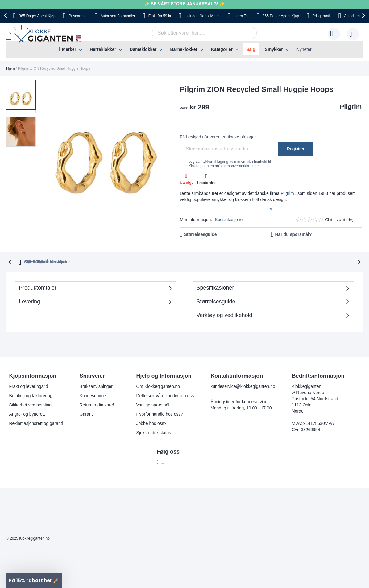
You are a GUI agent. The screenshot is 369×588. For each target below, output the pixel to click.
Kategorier (222, 49)
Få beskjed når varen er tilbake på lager (218, 137)
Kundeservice (93, 395)
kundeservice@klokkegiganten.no (243, 386)
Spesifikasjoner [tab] (215, 287)
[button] (21, 126)
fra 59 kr (160, 16)
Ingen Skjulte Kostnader (290, 261)
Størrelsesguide (201, 234)
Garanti (87, 413)
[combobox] (204, 33)
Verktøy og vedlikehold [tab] (224, 315)
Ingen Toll (176, 261)
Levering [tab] (29, 301)
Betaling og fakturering (31, 395)
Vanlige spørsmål (153, 404)
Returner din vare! (97, 404)
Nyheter (304, 49)
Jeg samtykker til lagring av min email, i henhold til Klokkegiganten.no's (230, 164)
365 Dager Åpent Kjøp (83, 261)
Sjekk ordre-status (153, 432)
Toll (241, 16)
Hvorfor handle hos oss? (160, 413)
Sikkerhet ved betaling (30, 404)
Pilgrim (351, 107)
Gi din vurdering (340, 220)
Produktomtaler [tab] (38, 287)
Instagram (171, 472)
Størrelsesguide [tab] (216, 301)
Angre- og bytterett (27, 413)
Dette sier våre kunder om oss (165, 395)
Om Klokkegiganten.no (158, 386)
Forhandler (118, 16)
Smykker (274, 49)
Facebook (171, 462)
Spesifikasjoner (229, 220)
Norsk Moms (202, 16)
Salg (251, 49)
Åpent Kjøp (37, 16)
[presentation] (6, 16)
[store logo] (45, 34)
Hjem (10, 68)
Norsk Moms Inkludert (226, 261)
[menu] (184, 49)
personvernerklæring (239, 166)
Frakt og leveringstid (28, 386)
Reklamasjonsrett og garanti (36, 423)
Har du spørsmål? (293, 234)
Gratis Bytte (136, 261)
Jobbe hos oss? (151, 423)
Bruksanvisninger (96, 386)
